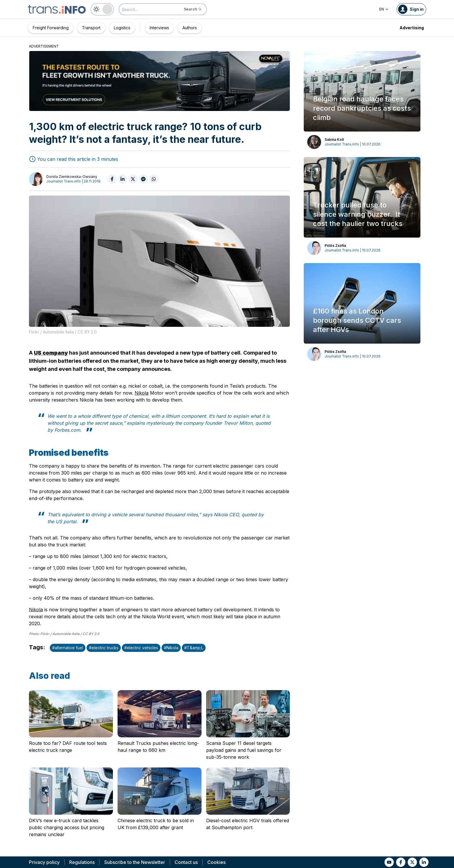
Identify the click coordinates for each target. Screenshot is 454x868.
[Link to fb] (401, 862)
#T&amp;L (194, 648)
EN (384, 9)
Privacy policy (44, 862)
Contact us (186, 862)
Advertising (412, 28)
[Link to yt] (389, 862)
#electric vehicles (141, 648)
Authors (190, 28)
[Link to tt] (412, 862)
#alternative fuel (68, 648)
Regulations (82, 862)
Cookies (216, 862)
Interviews (159, 28)
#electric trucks (104, 648)
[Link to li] (424, 862)
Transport (91, 28)
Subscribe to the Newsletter (135, 862)
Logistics (122, 28)
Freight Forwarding (51, 28)
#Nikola (171, 648)
